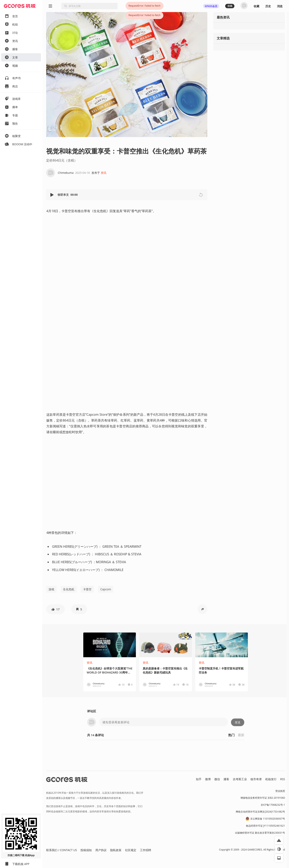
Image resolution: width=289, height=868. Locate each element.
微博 (208, 779)
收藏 (256, 6)
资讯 (104, 173)
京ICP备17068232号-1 (273, 805)
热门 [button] (231, 735)
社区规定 (131, 850)
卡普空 (87, 589)
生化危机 (69, 589)
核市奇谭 (256, 779)
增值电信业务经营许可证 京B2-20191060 (263, 798)
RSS (283, 779)
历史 (268, 6)
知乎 (199, 779)
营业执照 (280, 791)
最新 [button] (241, 735)
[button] (52, 195)
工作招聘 (146, 850)
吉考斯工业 (240, 779)
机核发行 (271, 779)
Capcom (106, 589)
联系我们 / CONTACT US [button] (62, 850)
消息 (280, 6)
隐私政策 (116, 850)
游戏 (51, 589)
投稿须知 (86, 850)
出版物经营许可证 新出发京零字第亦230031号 (260, 833)
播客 (226, 779)
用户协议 (101, 850)
